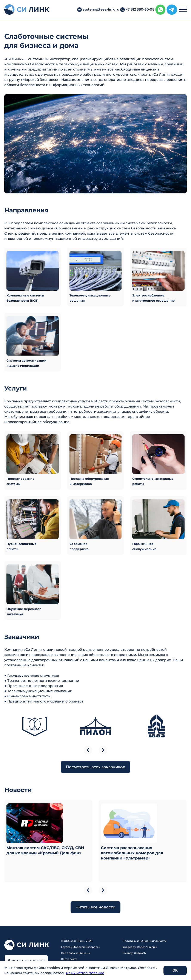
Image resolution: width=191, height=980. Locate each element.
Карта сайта (69, 959)
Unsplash (140, 953)
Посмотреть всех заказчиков (95, 767)
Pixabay (128, 953)
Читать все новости (95, 907)
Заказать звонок (26, 961)
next (103, 750)
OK (175, 970)
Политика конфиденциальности (144, 941)
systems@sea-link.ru (101, 9)
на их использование (85, 973)
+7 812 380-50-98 (140, 9)
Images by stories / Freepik (140, 947)
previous (88, 750)
